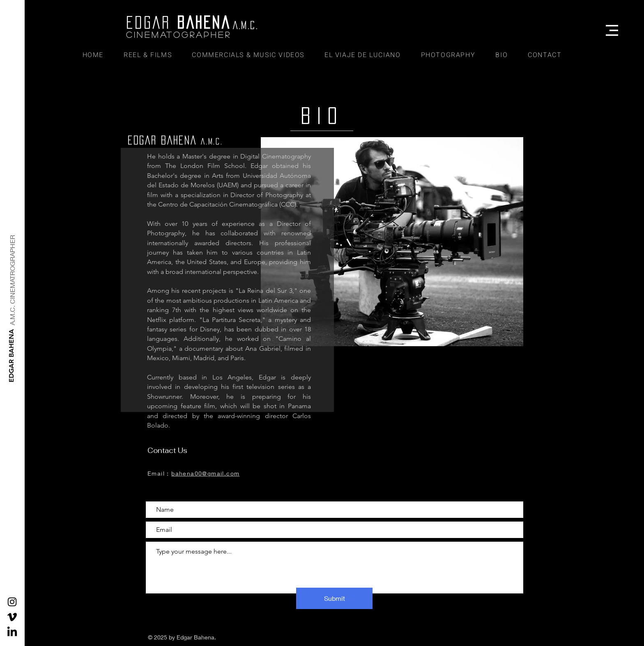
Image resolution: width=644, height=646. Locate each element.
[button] (612, 30)
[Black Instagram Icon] (12, 602)
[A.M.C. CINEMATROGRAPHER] (13, 280)
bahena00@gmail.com (205, 473)
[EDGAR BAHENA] (12, 355)
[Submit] (334, 598)
